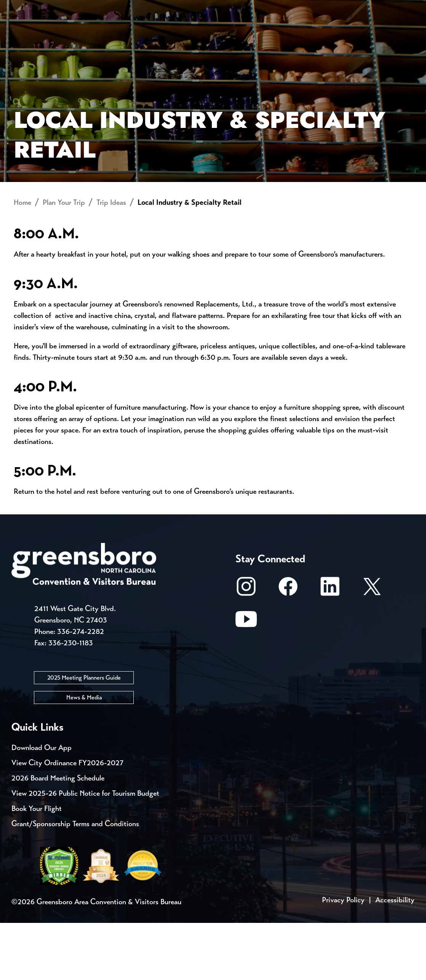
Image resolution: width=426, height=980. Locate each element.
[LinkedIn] (330, 647)
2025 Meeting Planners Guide (84, 735)
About (26, 33)
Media (255, 8)
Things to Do (223, 36)
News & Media (84, 754)
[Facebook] (288, 647)
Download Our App (42, 805)
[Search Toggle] (404, 32)
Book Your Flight (37, 866)
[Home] (161, 37)
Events (26, 8)
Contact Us (136, 8)
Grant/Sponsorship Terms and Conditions (75, 881)
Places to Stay (76, 36)
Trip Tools (76, 8)
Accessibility (395, 957)
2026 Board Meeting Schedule (58, 835)
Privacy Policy (343, 957)
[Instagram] (246, 647)
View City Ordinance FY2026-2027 (67, 820)
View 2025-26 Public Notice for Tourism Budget (85, 850)
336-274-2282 (81, 689)
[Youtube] (246, 680)
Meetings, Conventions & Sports (316, 36)
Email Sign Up (201, 8)
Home (22, 260)
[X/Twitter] (372, 647)
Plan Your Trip (64, 260)
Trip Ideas (111, 260)
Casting (299, 8)
